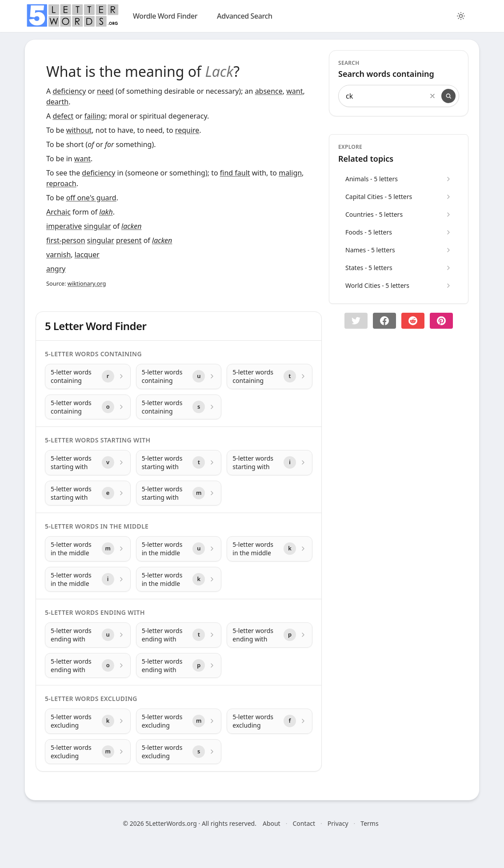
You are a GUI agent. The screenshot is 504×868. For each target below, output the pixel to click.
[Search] (448, 96)
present (129, 240)
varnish (58, 255)
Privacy (338, 823)
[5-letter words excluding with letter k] (88, 721)
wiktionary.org (87, 283)
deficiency (69, 91)
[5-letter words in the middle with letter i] (88, 579)
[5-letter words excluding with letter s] (179, 752)
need (105, 91)
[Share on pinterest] (441, 321)
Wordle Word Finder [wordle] (165, 16)
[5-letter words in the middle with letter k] (270, 549)
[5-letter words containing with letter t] (270, 376)
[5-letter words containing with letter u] (179, 376)
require (187, 130)
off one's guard (91, 198)
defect (63, 116)
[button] (356, 321)
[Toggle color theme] (461, 16)
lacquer (87, 255)
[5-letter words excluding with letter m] (179, 721)
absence (269, 91)
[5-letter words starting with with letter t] (179, 463)
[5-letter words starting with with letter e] (88, 493)
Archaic (58, 212)
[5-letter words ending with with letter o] (88, 666)
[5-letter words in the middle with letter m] (88, 549)
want (294, 91)
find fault (235, 173)
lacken (131, 226)
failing (95, 116)
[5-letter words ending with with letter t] (179, 635)
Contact (304, 823)
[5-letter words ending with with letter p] (270, 635)
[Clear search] (432, 96)
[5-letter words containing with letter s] (179, 407)
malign (290, 173)
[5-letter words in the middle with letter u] (179, 549)
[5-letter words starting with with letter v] (88, 463)
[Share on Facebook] (384, 321)
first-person (66, 240)
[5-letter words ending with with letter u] (88, 635)
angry (56, 269)
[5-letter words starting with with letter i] (270, 463)
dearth (57, 102)
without (79, 130)
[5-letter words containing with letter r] (88, 376)
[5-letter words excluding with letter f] (270, 721)
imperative (64, 226)
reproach (61, 183)
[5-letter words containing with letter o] (88, 407)
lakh (106, 212)
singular (97, 226)
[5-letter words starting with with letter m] (179, 493)
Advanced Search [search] (245, 16)
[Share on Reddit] (413, 321)
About (272, 823)
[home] (72, 16)
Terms (369, 823)
